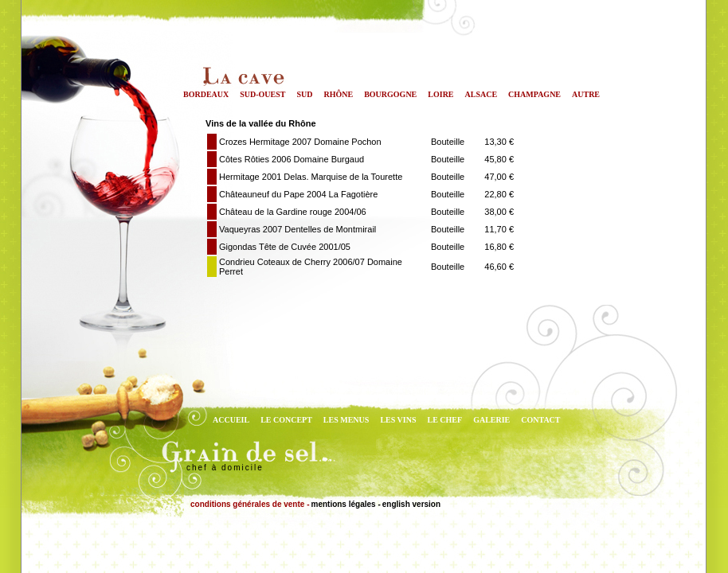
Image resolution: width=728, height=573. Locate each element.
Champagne (534, 94)
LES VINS (398, 420)
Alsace (481, 94)
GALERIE (491, 420)
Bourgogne (390, 94)
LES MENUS (346, 420)
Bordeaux (206, 94)
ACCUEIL (231, 420)
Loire (440, 94)
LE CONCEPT (286, 420)
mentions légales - (345, 504)
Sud (304, 94)
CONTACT (540, 420)
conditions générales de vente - (250, 504)
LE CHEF (445, 420)
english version (411, 504)
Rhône (339, 94)
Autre (586, 94)
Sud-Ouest (262, 94)
